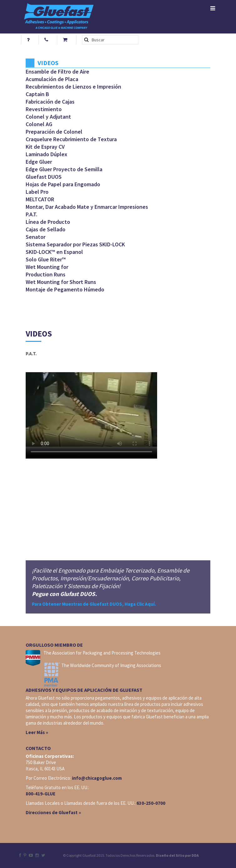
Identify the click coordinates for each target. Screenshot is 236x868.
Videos (48, 63)
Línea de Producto (48, 222)
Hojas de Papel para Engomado (63, 184)
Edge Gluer (39, 162)
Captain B (37, 94)
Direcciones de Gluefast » (53, 812)
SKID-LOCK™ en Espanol (54, 252)
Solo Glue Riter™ (46, 259)
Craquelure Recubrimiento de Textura (71, 139)
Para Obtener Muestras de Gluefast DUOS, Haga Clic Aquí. (94, 604)
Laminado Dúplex (46, 154)
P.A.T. (31, 214)
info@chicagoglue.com (97, 778)
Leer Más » (37, 732)
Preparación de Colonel (54, 132)
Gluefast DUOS (44, 177)
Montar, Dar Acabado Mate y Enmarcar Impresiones (87, 207)
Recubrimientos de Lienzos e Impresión (73, 87)
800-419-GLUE (41, 794)
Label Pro (37, 192)
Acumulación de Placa (52, 79)
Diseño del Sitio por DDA (177, 855)
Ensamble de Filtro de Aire (57, 72)
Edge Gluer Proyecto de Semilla (64, 169)
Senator (36, 237)
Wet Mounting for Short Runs (61, 282)
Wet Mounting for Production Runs (47, 271)
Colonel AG (39, 124)
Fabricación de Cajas (50, 102)
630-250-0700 (151, 803)
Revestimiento (44, 109)
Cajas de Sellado (46, 229)
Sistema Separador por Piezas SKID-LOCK (75, 244)
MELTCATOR (40, 199)
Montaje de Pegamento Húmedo (65, 289)
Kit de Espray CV (45, 147)
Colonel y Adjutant (48, 117)
